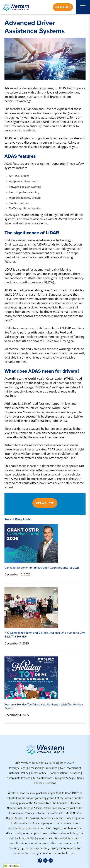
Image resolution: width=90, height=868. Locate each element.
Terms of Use (39, 773)
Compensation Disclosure (65, 773)
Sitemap (51, 783)
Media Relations (43, 778)
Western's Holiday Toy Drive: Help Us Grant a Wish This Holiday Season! (44, 706)
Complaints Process (19, 778)
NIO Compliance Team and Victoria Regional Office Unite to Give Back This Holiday (45, 635)
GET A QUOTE (45, 503)
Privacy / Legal (18, 768)
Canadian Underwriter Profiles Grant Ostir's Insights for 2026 (42, 568)
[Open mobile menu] (83, 7)
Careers (39, 783)
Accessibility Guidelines (43, 768)
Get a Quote (63, 7)
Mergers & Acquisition (69, 778)
